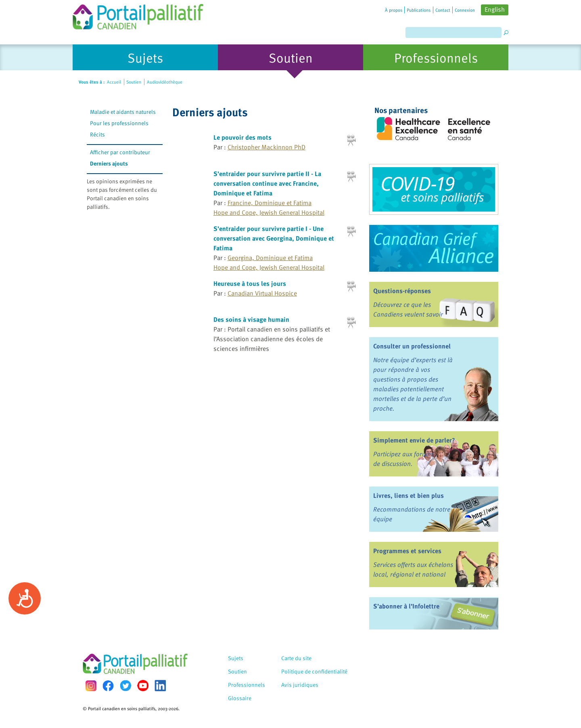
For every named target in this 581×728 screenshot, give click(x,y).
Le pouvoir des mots (242, 137)
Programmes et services (407, 551)
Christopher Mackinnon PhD (266, 147)
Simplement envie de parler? (414, 440)
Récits (97, 134)
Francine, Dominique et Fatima (270, 203)
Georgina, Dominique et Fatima (270, 258)
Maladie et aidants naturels (123, 112)
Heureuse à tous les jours (250, 283)
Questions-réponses (402, 291)
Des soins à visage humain (251, 319)
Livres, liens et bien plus (409, 495)
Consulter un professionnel (412, 346)
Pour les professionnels (119, 123)
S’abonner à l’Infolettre (406, 606)
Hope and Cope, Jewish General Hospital (269, 212)
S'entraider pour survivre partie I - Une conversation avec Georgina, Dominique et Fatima (274, 238)
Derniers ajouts (109, 163)
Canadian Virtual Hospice (262, 293)
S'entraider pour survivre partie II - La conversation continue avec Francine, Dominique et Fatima (267, 183)
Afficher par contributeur (120, 152)
